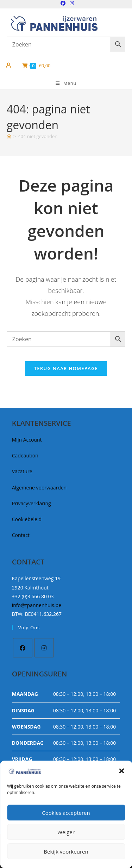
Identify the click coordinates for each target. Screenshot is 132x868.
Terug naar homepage (66, 368)
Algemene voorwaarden (39, 488)
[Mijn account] (8, 65)
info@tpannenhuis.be (37, 605)
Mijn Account (27, 440)
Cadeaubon (25, 455)
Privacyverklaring (32, 503)
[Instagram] (44, 648)
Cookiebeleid (27, 519)
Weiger (66, 832)
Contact (21, 535)
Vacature (22, 471)
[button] (121, 771)
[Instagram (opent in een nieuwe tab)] (71, 3)
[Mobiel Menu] (66, 83)
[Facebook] (23, 648)
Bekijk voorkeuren (66, 851)
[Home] (9, 136)
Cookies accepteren (66, 813)
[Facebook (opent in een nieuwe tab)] (63, 3)
